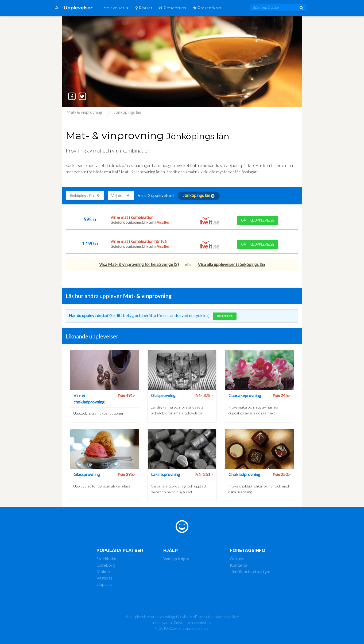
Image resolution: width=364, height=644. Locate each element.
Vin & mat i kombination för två (138, 241)
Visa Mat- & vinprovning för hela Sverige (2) (139, 264)
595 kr (90, 220)
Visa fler (163, 222)
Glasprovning (163, 395)
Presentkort (207, 8)
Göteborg (106, 565)
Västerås (104, 578)
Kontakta (239, 565)
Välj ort (120, 195)
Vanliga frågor (176, 559)
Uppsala (104, 584)
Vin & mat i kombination (132, 217)
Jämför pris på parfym (250, 571)
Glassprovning (87, 474)
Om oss (237, 559)
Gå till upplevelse (258, 220)
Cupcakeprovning (245, 395)
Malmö (103, 571)
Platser (144, 8)
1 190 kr (90, 244)
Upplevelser (112, 8)
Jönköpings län (84, 195)
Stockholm (106, 559)
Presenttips (173, 8)
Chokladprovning (244, 474)
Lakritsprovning (166, 474)
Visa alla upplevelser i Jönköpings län (231, 264)
